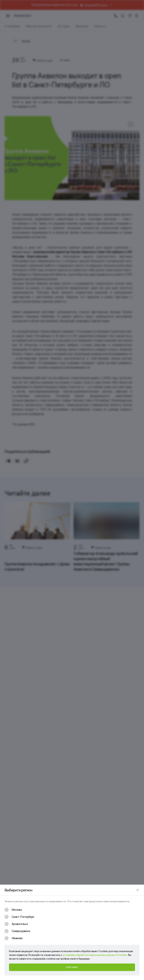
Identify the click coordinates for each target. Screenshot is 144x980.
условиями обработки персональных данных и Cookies (95, 955)
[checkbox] (13, 910)
